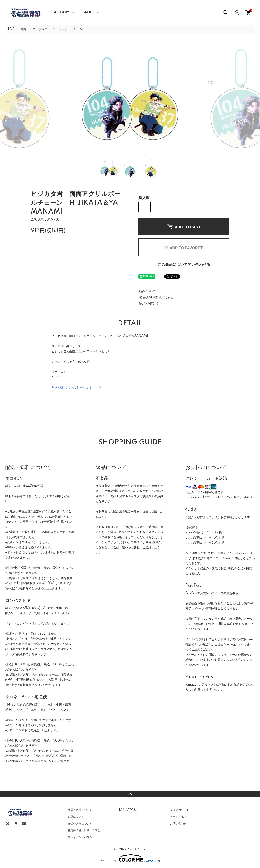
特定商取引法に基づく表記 (156, 297)
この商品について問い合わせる (184, 265)
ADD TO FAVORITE (184, 248)
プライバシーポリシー (81, 837)
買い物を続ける (149, 304)
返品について (147, 291)
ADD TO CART (184, 227)
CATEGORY (61, 13)
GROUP (88, 13)
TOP (11, 29)
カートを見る (178, 817)
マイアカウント (180, 810)
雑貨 (23, 29)
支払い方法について (80, 824)
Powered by (130, 858)
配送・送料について (80, 810)
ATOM (132, 810)
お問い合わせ (178, 824)
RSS (122, 810)
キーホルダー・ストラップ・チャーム (57, 29)
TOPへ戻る (130, 794)
